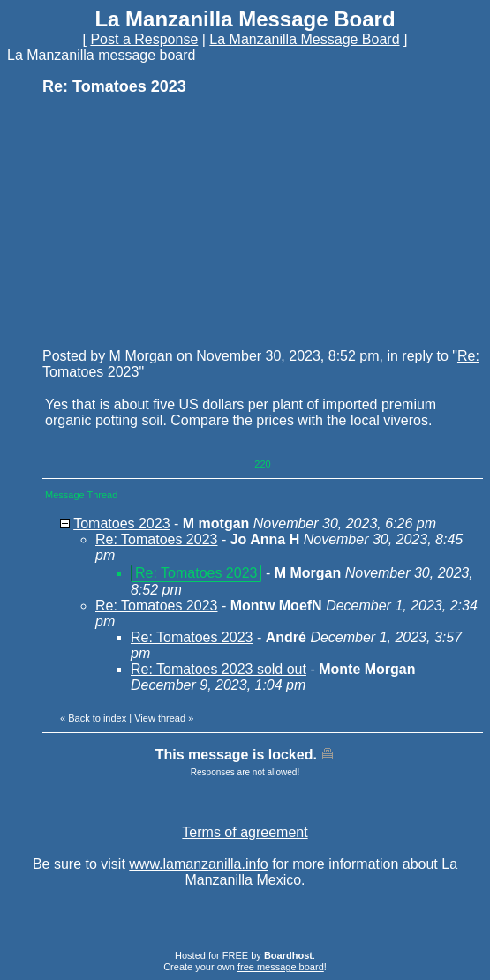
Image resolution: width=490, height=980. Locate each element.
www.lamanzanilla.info (198, 864)
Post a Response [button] (144, 39)
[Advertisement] (175, 221)
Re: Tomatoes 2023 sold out (219, 669)
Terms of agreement (245, 832)
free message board (281, 967)
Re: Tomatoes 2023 (156, 539)
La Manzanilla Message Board (304, 39)
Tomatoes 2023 (121, 524)
